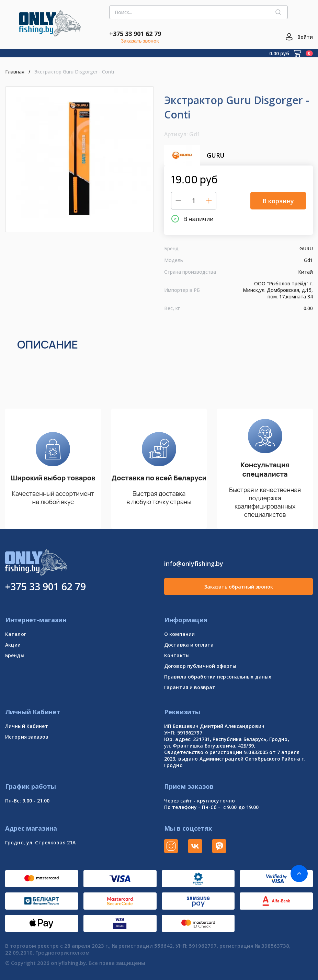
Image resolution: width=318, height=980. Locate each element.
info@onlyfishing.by (194, 563)
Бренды (15, 655)
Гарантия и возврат (190, 687)
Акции (13, 645)
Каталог (16, 634)
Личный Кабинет (27, 726)
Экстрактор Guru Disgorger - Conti (73, 72)
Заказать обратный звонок (239, 587)
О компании (179, 634)
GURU (194, 155)
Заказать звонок (140, 41)
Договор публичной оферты (200, 666)
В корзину (278, 201)
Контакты (177, 655)
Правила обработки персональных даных (218, 677)
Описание (48, 344)
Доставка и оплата (189, 645)
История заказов (27, 737)
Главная (15, 72)
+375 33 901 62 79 (135, 34)
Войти (305, 37)
